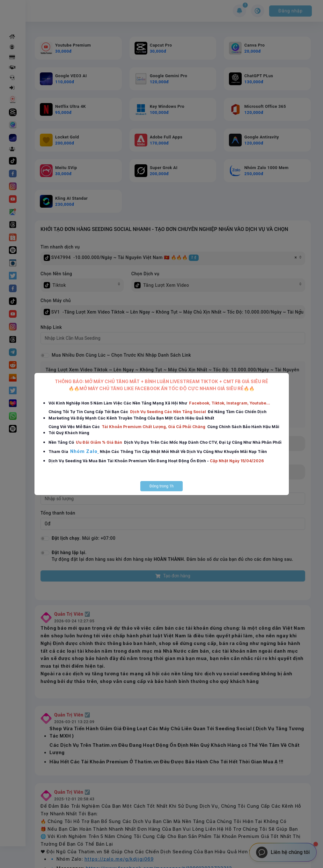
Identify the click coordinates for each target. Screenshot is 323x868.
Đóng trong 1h (162, 486)
